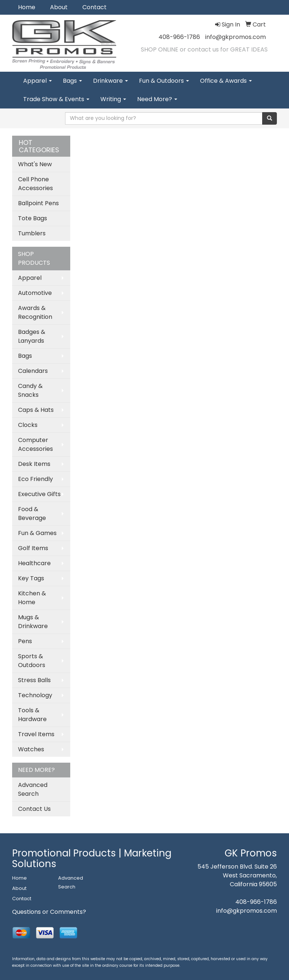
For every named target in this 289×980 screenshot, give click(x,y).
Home (27, 7)
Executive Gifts (39, 494)
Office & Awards (226, 81)
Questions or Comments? (49, 912)
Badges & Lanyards (32, 336)
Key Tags (31, 578)
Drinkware (110, 81)
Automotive (35, 293)
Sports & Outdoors (32, 661)
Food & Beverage (32, 514)
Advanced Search (33, 789)
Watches (31, 749)
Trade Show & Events (56, 99)
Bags (72, 81)
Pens (25, 641)
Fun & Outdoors (164, 81)
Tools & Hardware (32, 715)
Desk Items (34, 464)
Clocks (28, 425)
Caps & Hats (36, 410)
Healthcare (34, 563)
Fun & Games (37, 533)
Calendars (33, 371)
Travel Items (36, 734)
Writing (113, 99)
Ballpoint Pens (38, 203)
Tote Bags (33, 218)
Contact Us (34, 809)
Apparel (38, 81)
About (59, 7)
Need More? (157, 99)
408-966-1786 (179, 37)
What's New (35, 164)
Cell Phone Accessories (35, 184)
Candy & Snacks (30, 390)
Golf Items (33, 548)
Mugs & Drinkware (33, 622)
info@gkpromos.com (236, 37)
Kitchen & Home (32, 598)
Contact (94, 7)
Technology (35, 695)
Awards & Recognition (35, 312)
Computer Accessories (35, 444)
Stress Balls (34, 680)
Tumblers (32, 233)
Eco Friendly (35, 479)
